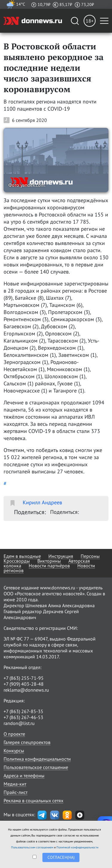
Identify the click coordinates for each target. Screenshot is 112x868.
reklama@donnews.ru (26, 690)
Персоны (90, 556)
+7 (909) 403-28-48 (24, 684)
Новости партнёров (49, 566)
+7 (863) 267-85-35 (23, 711)
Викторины (49, 561)
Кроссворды (17, 561)
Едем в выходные (22, 556)
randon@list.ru (19, 723)
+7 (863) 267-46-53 (23, 717)
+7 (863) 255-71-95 (24, 678)
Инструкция (61, 556)
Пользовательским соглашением (32, 847)
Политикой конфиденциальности (77, 847)
